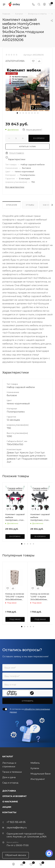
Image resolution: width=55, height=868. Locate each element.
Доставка (9, 791)
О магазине (10, 802)
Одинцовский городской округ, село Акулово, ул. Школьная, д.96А (27, 835)
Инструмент (38, 779)
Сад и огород (10, 783)
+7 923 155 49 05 (16, 822)
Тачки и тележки (12, 772)
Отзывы (30, 205)
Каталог (8, 756)
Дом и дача (9, 777)
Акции (7, 807)
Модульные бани (40, 774)
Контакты (9, 812)
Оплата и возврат (15, 796)
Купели (35, 768)
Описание (12, 205)
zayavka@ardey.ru (17, 827)
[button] (17, 113)
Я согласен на (30, 711)
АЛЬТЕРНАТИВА (15, 61)
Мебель (35, 763)
